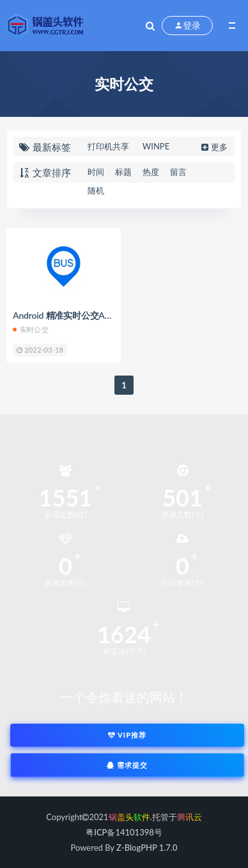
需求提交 (127, 765)
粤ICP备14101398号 (124, 832)
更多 (213, 147)
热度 (151, 172)
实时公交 (31, 329)
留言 (178, 172)
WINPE (156, 146)
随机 (96, 190)
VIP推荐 (127, 735)
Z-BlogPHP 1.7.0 (147, 848)
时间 (96, 172)
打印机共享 (108, 146)
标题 (123, 172)
